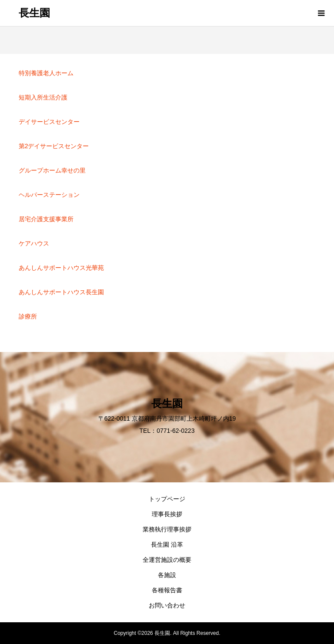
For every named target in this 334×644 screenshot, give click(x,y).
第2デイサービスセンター (54, 146)
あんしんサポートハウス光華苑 (61, 268)
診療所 (28, 316)
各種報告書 (167, 590)
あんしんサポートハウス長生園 (61, 292)
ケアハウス (34, 243)
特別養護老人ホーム (46, 73)
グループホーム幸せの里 (52, 170)
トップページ (167, 499)
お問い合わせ (167, 605)
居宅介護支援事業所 (46, 219)
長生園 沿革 (167, 544)
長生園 (34, 13)
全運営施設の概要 (167, 560)
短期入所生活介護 (43, 97)
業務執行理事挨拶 (167, 529)
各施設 (167, 575)
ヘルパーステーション (49, 195)
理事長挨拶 (167, 514)
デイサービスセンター (49, 122)
